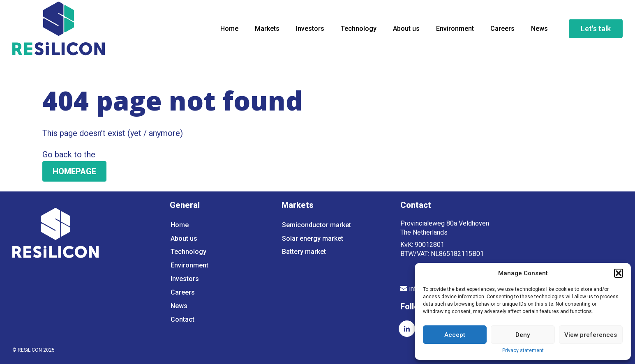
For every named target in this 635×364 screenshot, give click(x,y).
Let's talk (596, 31)
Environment (455, 31)
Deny (523, 335)
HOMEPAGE (74, 171)
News (539, 31)
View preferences (591, 335)
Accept (455, 335)
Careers (502, 31)
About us (406, 31)
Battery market (304, 252)
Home (229, 31)
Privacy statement (523, 351)
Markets (267, 31)
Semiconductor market (316, 225)
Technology (359, 31)
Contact (182, 321)
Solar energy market (313, 239)
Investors (310, 31)
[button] (619, 273)
